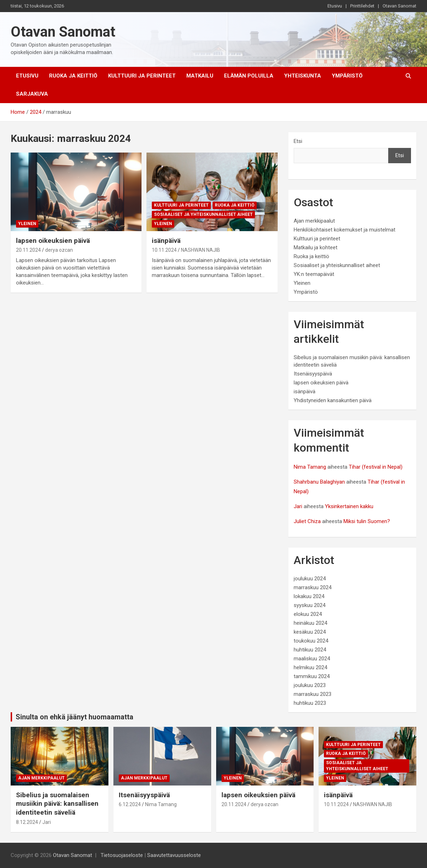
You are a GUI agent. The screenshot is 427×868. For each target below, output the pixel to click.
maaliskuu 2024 (312, 659)
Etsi (298, 141)
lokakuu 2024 (309, 596)
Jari (298, 506)
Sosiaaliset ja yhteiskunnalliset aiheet (203, 214)
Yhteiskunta (303, 76)
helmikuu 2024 (310, 667)
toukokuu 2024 (311, 641)
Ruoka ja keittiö (73, 76)
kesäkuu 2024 (310, 632)
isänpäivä (166, 241)
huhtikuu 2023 (310, 703)
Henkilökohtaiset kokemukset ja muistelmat (345, 230)
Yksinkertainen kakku (349, 506)
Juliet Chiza (307, 521)
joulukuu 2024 (310, 579)
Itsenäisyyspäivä (313, 374)
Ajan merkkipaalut (314, 221)
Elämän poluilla (249, 76)
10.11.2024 (164, 250)
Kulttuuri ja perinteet (142, 76)
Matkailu (200, 76)
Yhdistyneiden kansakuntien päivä (333, 400)
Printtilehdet (362, 6)
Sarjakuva (32, 94)
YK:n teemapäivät (314, 274)
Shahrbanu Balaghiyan (319, 482)
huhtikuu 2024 (310, 650)
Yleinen (27, 224)
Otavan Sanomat (399, 6)
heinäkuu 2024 (310, 623)
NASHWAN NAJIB (201, 250)
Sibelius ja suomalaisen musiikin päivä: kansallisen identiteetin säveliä (57, 804)
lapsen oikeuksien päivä (53, 241)
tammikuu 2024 (312, 676)
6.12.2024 (130, 804)
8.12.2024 (27, 822)
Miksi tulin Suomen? (367, 521)
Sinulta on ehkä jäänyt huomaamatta (74, 717)
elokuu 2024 (308, 614)
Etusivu (335, 6)
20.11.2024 (28, 250)
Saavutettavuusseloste (174, 855)
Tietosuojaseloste (122, 855)
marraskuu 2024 (313, 587)
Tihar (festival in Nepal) (376, 467)
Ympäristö (347, 76)
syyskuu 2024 (309, 605)
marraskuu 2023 (313, 694)
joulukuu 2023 (310, 685)
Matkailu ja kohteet (316, 247)
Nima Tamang (310, 467)
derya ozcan (59, 250)
